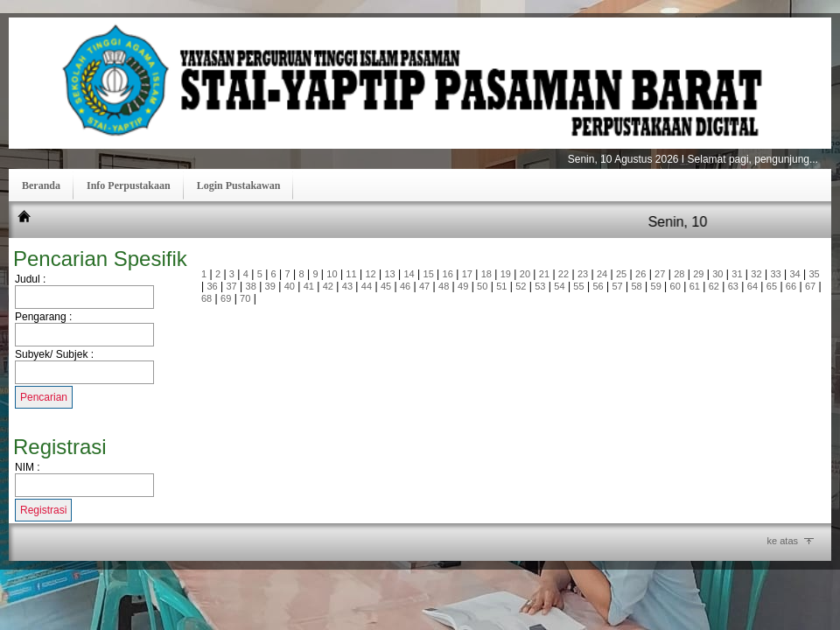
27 (660, 274)
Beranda (41, 185)
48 (444, 286)
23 (583, 274)
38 (251, 286)
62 (714, 286)
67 (810, 286)
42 (328, 286)
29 (698, 274)
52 (521, 286)
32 (756, 274)
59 (656, 286)
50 (482, 286)
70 (245, 298)
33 (775, 274)
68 (206, 298)
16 (448, 274)
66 (791, 286)
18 (486, 274)
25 (621, 274)
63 (733, 286)
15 (429, 274)
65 (772, 286)
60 (675, 286)
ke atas (783, 541)
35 (814, 274)
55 (578, 286)
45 (386, 286)
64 (752, 286)
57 (617, 286)
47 (424, 286)
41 (309, 286)
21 (544, 274)
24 (602, 274)
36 (212, 286)
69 (226, 298)
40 (290, 286)
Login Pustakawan (239, 185)
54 (559, 286)
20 (525, 274)
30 (717, 274)
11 (351, 274)
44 (367, 286)
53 (540, 286)
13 (389, 274)
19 (506, 274)
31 (737, 274)
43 (347, 286)
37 (232, 286)
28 (679, 274)
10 (332, 274)
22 (563, 274)
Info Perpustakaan (129, 185)
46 (405, 286)
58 (636, 286)
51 (501, 286)
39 (270, 286)
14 (409, 274)
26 (640, 274)
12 (370, 274)
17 (467, 274)
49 (463, 286)
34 (794, 274)
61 (695, 286)
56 (598, 286)
